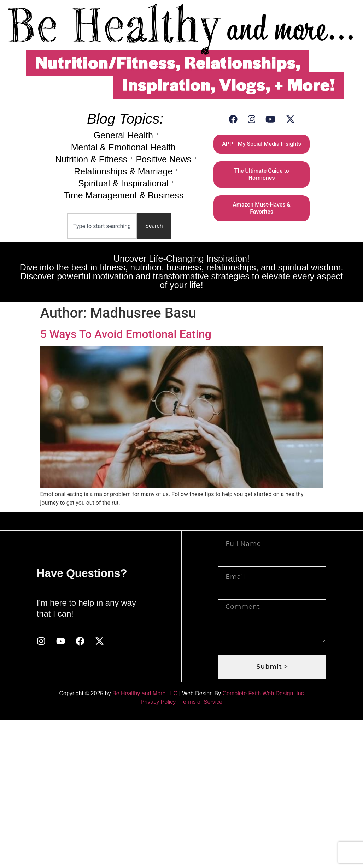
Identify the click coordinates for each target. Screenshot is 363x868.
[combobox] (102, 226)
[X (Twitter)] (290, 119)
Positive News (163, 159)
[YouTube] (270, 119)
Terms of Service (201, 702)
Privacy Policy (158, 702)
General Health (123, 135)
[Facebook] (233, 119)
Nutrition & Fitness (91, 159)
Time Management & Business (124, 195)
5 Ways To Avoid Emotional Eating (126, 334)
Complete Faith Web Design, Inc (263, 693)
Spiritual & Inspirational (123, 183)
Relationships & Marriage (123, 171)
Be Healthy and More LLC (145, 693)
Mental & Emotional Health (123, 147)
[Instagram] (252, 119)
